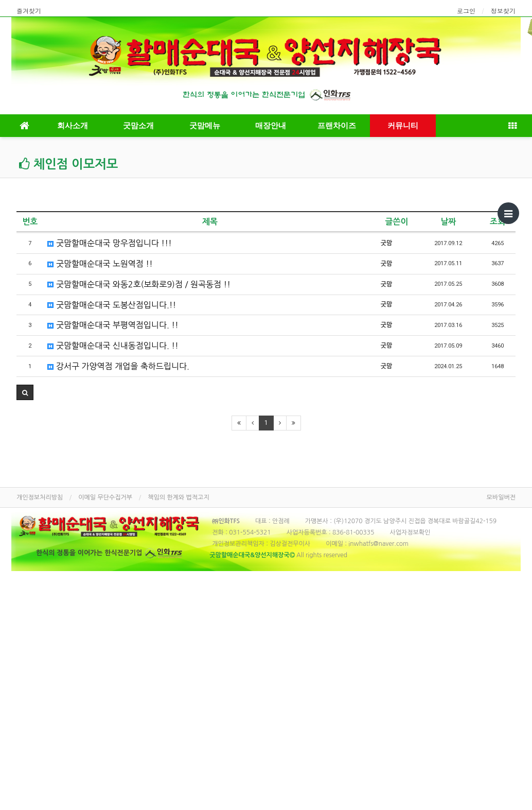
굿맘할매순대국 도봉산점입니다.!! (112, 305)
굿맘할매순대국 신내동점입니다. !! (113, 346)
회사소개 (73, 126)
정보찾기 (503, 11)
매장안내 (271, 126)
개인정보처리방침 (40, 497)
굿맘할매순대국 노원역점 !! (100, 264)
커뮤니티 (403, 126)
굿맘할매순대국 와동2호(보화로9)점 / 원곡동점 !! (139, 284)
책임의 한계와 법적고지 (179, 497)
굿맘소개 (138, 126)
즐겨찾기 (29, 11)
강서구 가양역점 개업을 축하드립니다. (118, 366)
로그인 (466, 11)
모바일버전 (501, 497)
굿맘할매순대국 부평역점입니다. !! (113, 325)
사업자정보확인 (410, 532)
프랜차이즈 (337, 126)
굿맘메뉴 (205, 126)
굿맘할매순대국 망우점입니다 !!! (109, 243)
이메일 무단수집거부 (105, 497)
